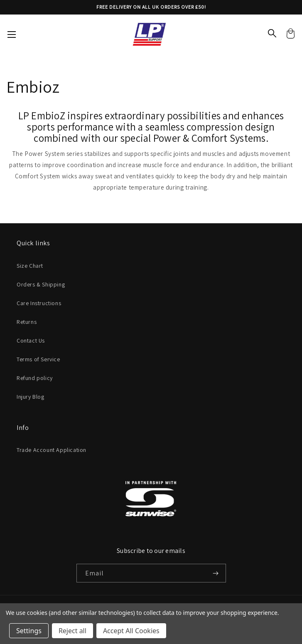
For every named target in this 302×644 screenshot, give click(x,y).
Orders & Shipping (41, 284)
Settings (29, 631)
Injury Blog (31, 397)
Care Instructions (39, 303)
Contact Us (31, 341)
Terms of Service (38, 359)
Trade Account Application (52, 450)
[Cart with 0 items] (290, 35)
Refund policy (35, 378)
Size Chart (30, 266)
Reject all (72, 631)
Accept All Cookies (131, 631)
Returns (27, 322)
